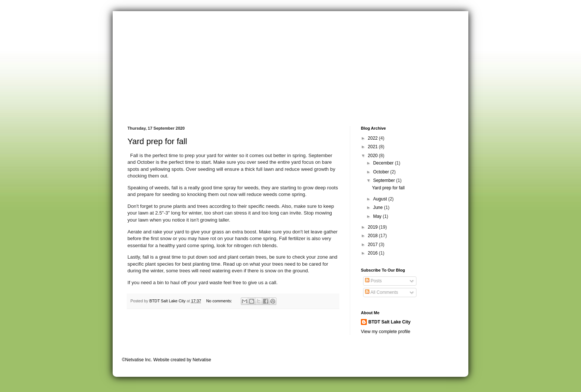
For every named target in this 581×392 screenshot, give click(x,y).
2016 (373, 253)
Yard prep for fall (157, 141)
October (382, 172)
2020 (373, 156)
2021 (373, 147)
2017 (373, 245)
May (378, 216)
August (381, 199)
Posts (373, 281)
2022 (373, 138)
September (385, 180)
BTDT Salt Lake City (389, 322)
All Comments (381, 292)
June (379, 207)
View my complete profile (386, 332)
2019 (373, 227)
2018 (373, 236)
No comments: (220, 301)
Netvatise (202, 360)
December (384, 163)
